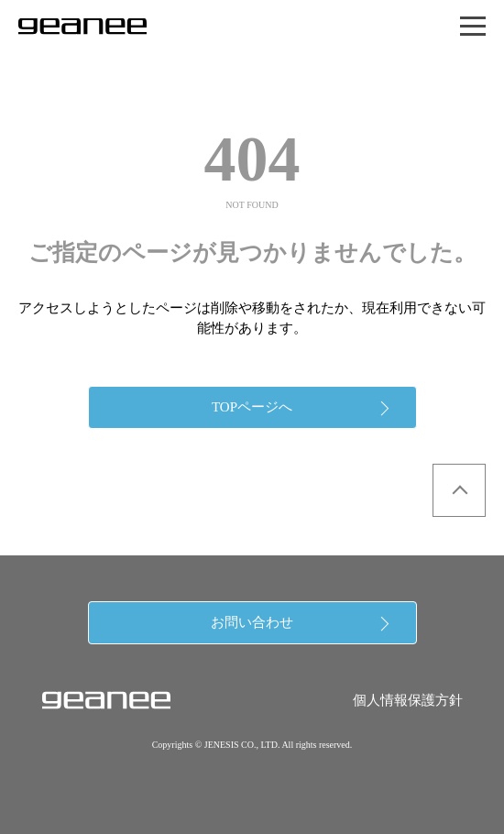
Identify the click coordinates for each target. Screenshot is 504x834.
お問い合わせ (252, 622)
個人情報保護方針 (408, 700)
